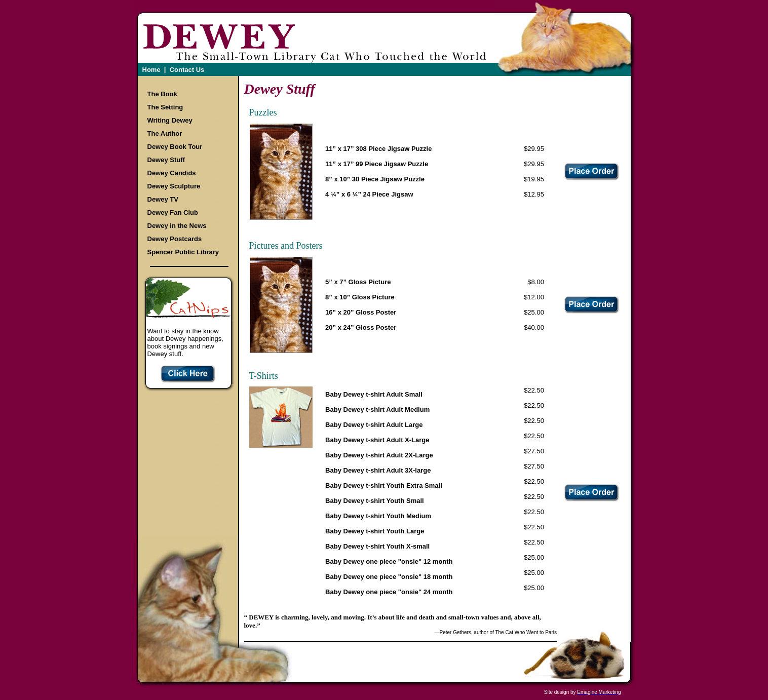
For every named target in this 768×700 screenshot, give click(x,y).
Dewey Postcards (175, 239)
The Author (165, 133)
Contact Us (187, 70)
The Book (162, 94)
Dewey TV (163, 199)
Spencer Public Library (183, 252)
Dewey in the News (177, 226)
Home (151, 70)
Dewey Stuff (166, 160)
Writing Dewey (170, 120)
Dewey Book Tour (175, 147)
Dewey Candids (172, 173)
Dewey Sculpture (174, 186)
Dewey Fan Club (173, 212)
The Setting (165, 107)
